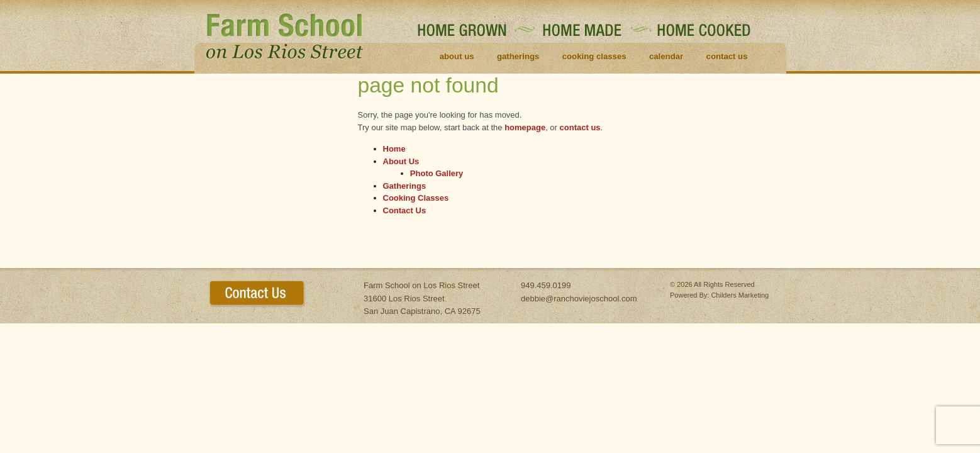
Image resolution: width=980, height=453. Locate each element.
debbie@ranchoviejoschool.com (579, 299)
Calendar (666, 56)
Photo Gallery (437, 173)
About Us (457, 56)
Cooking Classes (594, 56)
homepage (525, 127)
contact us (580, 127)
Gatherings (518, 56)
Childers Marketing (740, 295)
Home (394, 149)
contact (258, 294)
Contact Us (727, 56)
